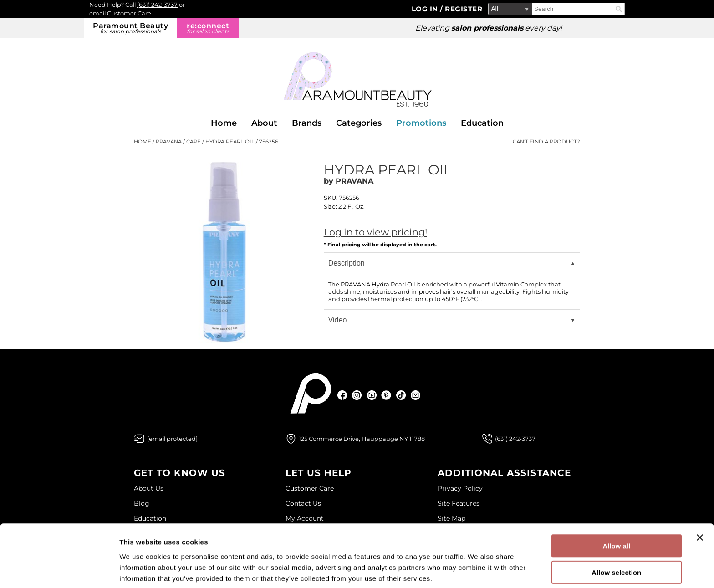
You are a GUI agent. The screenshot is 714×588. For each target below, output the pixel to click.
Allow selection (616, 535)
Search (619, 9)
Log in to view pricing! (375, 232)
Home (224, 123)
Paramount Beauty (130, 28)
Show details (478, 570)
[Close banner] (700, 500)
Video (338, 320)
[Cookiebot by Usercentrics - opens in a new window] (59, 570)
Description (347, 263)
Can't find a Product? (546, 142)
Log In (426, 9)
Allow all (616, 508)
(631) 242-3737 (157, 5)
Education (482, 123)
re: (208, 28)
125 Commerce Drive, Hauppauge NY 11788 (362, 439)
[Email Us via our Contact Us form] (172, 439)
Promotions (421, 123)
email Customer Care (120, 13)
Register (464, 9)
